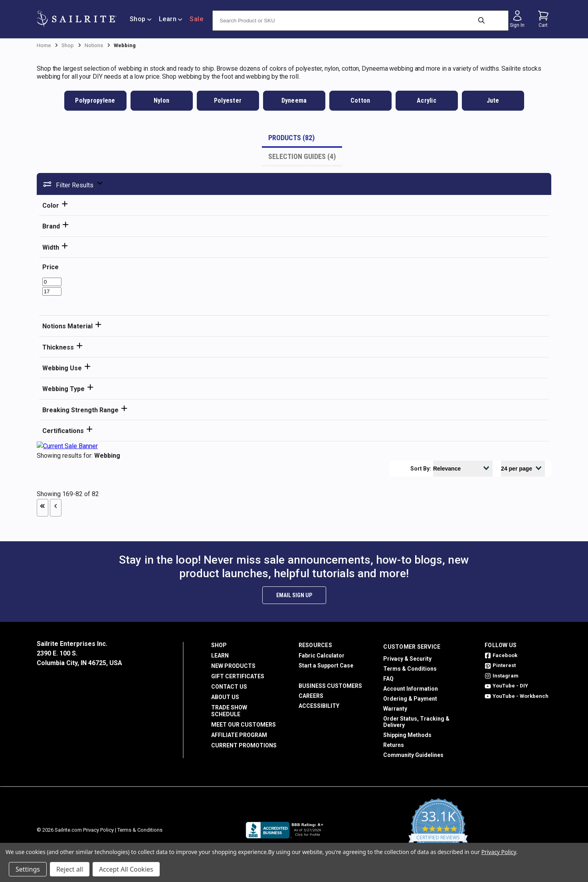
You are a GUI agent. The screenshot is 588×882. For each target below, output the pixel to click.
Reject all (70, 869)
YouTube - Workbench (517, 696)
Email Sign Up (294, 595)
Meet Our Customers (244, 725)
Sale (196, 19)
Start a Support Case (326, 665)
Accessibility (319, 706)
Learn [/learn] (171, 19)
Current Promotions (244, 745)
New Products (233, 666)
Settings (28, 869)
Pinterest (500, 665)
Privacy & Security (407, 659)
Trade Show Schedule (229, 711)
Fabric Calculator (322, 656)
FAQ (388, 679)
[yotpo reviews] (438, 830)
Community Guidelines (413, 755)
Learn (220, 656)
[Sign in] (517, 19)
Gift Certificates (238, 676)
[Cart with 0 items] (543, 19)
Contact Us (229, 687)
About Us (225, 697)
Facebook (501, 655)
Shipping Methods (407, 735)
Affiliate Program (239, 735)
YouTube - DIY (506, 686)
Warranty (395, 709)
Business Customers (330, 686)
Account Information (411, 689)
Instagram (502, 676)
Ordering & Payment (410, 699)
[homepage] (77, 19)
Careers (311, 696)
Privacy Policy (98, 830)
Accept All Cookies (126, 869)
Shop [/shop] (141, 19)
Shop (219, 645)
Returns (394, 745)
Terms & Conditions (410, 669)
